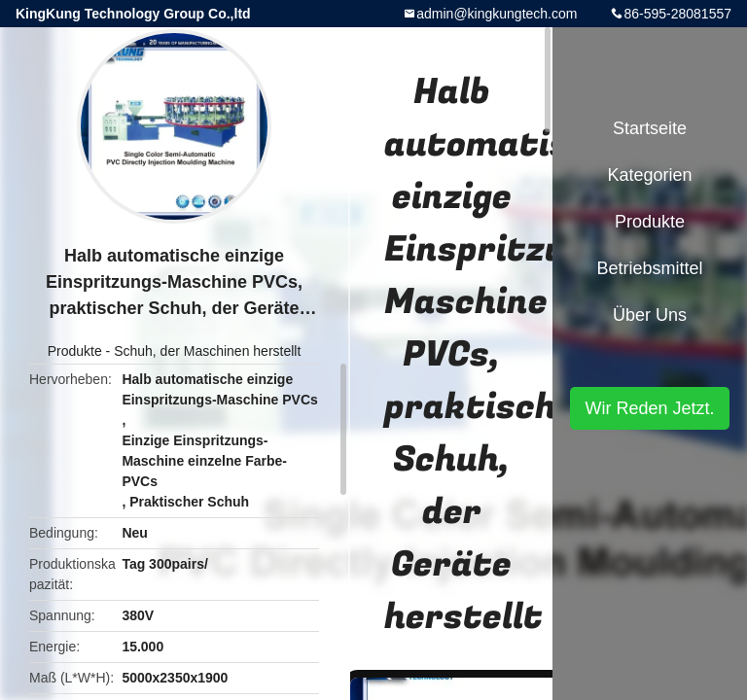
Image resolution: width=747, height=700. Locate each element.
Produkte (75, 351)
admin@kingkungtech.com (497, 14)
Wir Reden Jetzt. (649, 408)
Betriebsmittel (649, 268)
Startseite (650, 128)
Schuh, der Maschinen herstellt (207, 351)
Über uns (650, 315)
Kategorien (649, 175)
